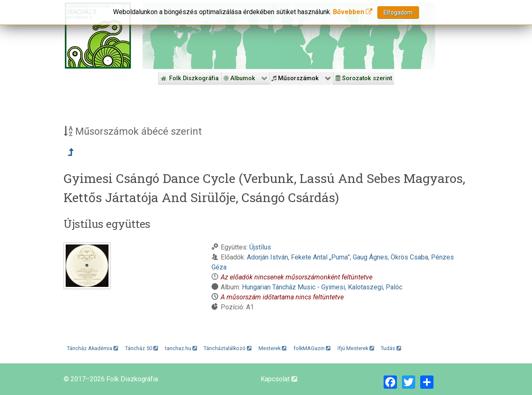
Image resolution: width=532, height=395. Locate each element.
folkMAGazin (312, 348)
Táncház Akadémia (92, 348)
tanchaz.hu (181, 348)
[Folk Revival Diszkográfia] (289, 36)
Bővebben (353, 11)
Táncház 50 (142, 348)
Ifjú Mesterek (356, 348)
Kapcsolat (279, 379)
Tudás (391, 348)
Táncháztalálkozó (228, 348)
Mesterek (272, 348)
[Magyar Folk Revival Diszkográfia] (98, 36)
